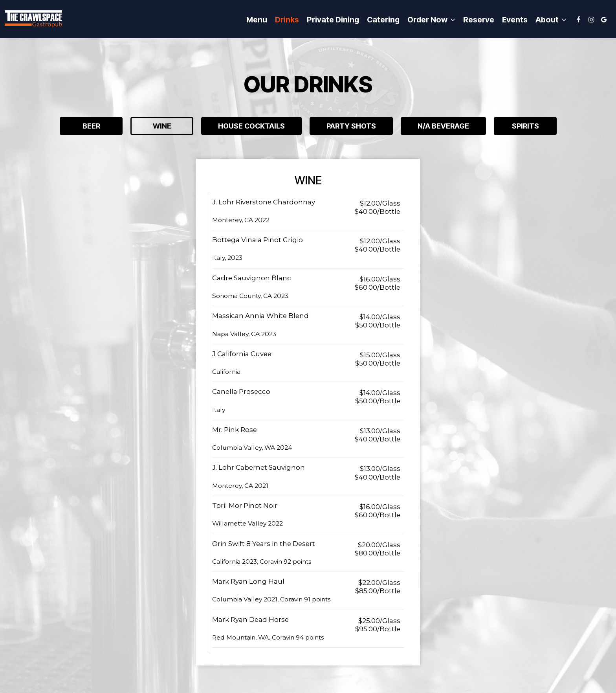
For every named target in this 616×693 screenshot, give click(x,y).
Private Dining (333, 20)
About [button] (551, 20)
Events (515, 20)
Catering (383, 20)
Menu (257, 20)
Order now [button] (431, 20)
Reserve (479, 20)
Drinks (287, 20)
